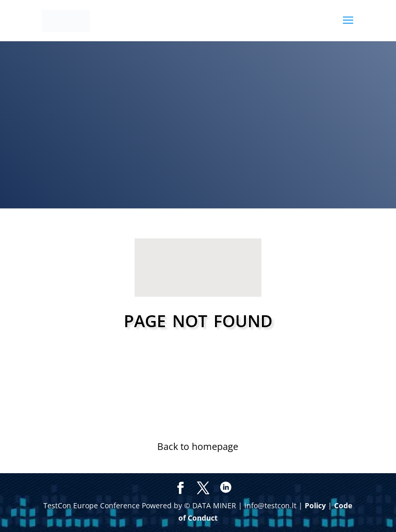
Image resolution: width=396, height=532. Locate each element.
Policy (315, 505)
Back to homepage (198, 446)
